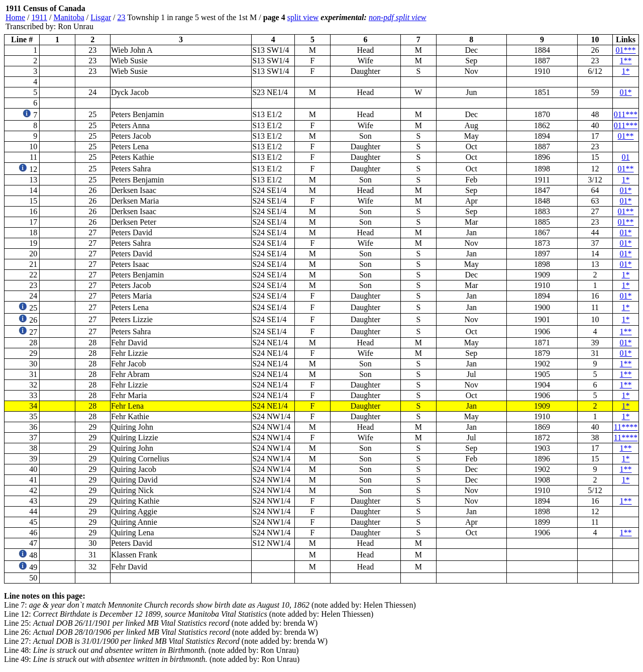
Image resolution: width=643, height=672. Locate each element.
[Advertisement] (579, 18)
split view (303, 17)
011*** (626, 114)
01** (626, 136)
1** (626, 61)
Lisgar (101, 17)
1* (626, 71)
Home (15, 17)
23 (122, 17)
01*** (626, 50)
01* (626, 92)
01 (626, 157)
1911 (39, 17)
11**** (626, 427)
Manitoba (69, 17)
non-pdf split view (398, 17)
